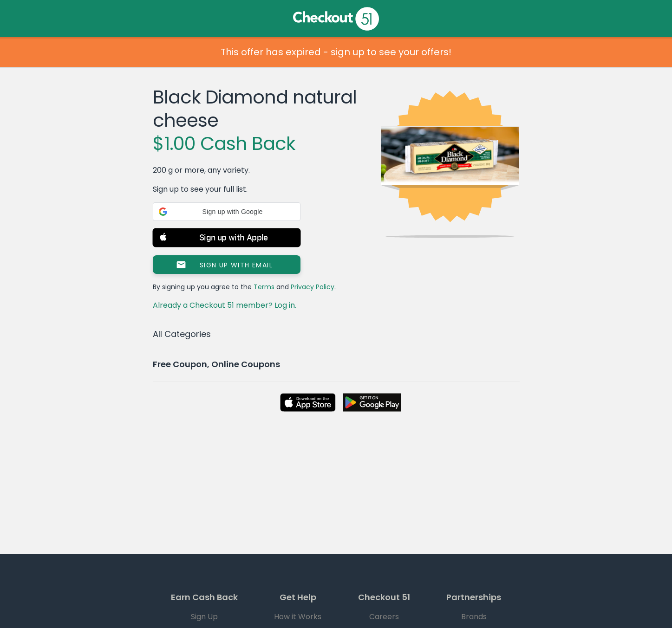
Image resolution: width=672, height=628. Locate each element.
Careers (384, 617)
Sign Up (204, 617)
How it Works (298, 617)
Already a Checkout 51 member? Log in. (225, 305)
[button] (227, 212)
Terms (264, 287)
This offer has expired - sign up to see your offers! (336, 52)
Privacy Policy (313, 287)
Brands (474, 617)
